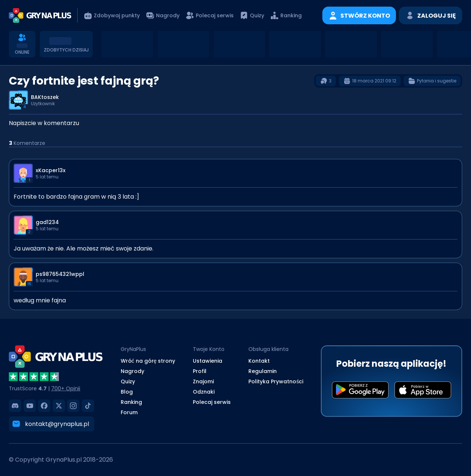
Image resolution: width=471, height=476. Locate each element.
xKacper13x (51, 170)
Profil (200, 371)
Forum (129, 412)
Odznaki (204, 392)
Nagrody (132, 371)
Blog (127, 392)
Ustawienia (208, 361)
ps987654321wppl (60, 274)
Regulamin (263, 371)
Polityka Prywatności (276, 381)
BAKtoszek (45, 97)
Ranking (131, 402)
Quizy (128, 381)
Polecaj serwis (212, 402)
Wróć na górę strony (148, 361)
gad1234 (47, 222)
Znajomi (203, 381)
